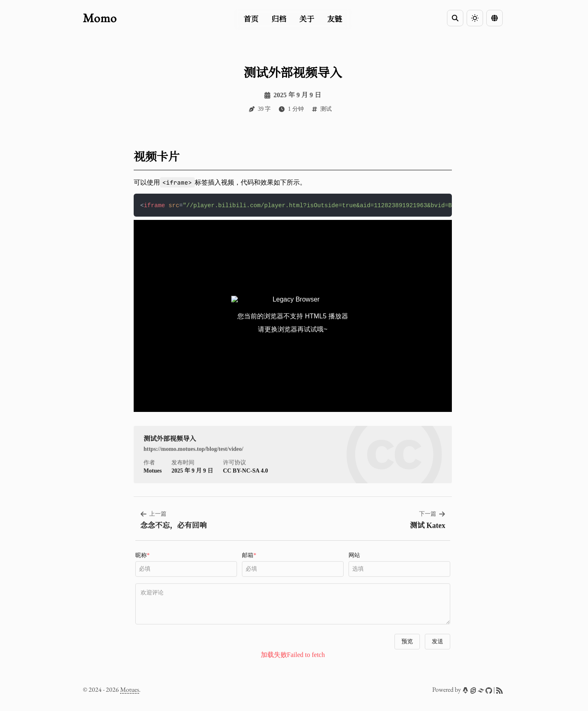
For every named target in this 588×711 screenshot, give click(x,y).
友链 (335, 19)
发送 (438, 658)
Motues (130, 689)
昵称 (142, 572)
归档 (279, 19)
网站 (354, 572)
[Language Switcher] (495, 18)
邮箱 (249, 572)
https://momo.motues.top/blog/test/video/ (193, 466)
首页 (251, 19)
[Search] (455, 18)
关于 (307, 19)
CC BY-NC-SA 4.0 (246, 488)
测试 (326, 109)
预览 (407, 658)
